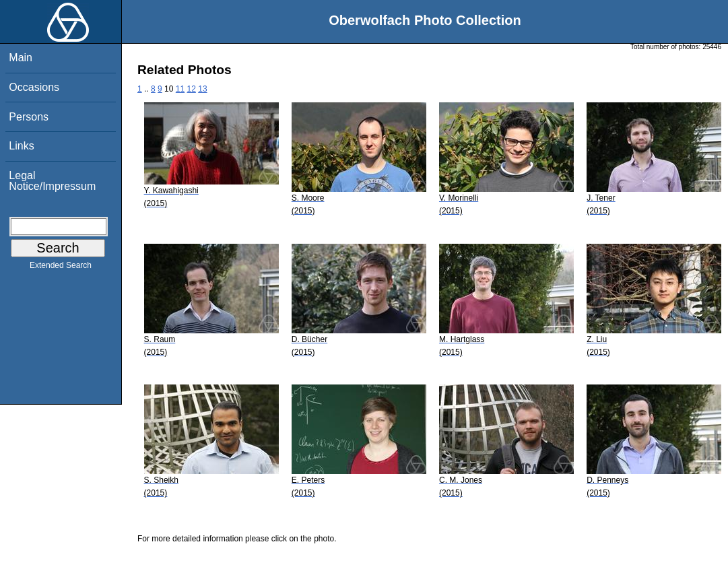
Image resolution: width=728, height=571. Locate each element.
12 (192, 89)
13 (202, 89)
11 (180, 89)
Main (21, 58)
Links (21, 146)
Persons (29, 117)
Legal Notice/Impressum (52, 181)
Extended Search (61, 268)
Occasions (34, 87)
